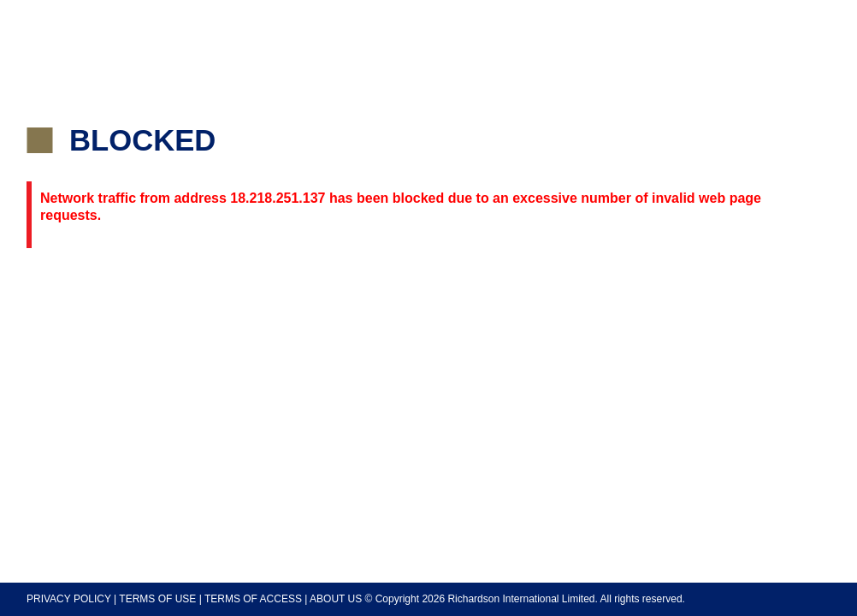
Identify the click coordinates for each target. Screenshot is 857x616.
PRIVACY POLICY (69, 599)
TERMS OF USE (157, 599)
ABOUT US (336, 599)
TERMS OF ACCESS (253, 599)
